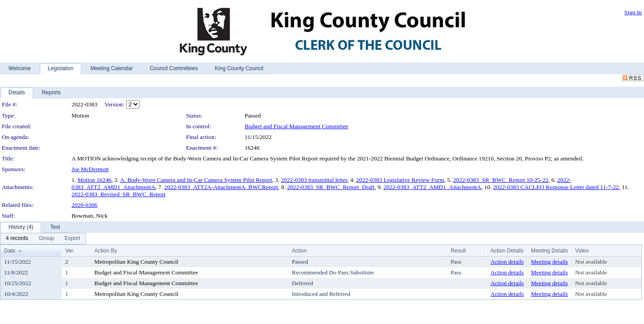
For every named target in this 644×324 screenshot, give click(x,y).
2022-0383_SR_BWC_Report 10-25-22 (501, 180)
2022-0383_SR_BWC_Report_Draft (331, 187)
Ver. (70, 251)
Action (299, 251)
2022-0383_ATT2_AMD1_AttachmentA (432, 187)
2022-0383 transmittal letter (314, 180)
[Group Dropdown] (46, 239)
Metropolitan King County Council (136, 262)
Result (458, 251)
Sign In (633, 12)
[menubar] (43, 239)
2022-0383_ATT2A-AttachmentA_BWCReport (221, 187)
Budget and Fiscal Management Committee (297, 126)
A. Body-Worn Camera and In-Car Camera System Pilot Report (196, 180)
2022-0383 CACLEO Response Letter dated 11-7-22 (556, 187)
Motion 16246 (94, 180)
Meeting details (549, 262)
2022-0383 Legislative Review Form (400, 180)
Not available (591, 262)
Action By (106, 251)
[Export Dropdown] (72, 239)
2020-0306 (85, 205)
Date (10, 251)
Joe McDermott (90, 169)
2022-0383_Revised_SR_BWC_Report (119, 194)
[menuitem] (17, 239)
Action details (507, 262)
